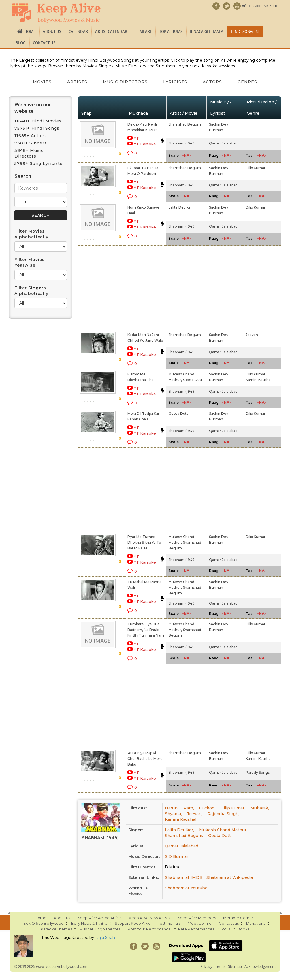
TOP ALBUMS (171, 31)
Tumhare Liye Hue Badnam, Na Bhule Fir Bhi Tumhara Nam (146, 630)
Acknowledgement (260, 966)
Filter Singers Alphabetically (31, 291)
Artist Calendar (111, 31)
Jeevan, (195, 814)
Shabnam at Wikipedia (230, 877)
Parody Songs (258, 772)
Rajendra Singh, (223, 814)
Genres (248, 82)
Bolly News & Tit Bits (89, 923)
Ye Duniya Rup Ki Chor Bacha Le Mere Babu (145, 759)
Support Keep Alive (133, 923)
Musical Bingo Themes (100, 929)
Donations (256, 923)
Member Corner (238, 918)
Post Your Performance (149, 929)
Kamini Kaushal (259, 380)
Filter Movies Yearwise (30, 262)
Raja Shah (105, 938)
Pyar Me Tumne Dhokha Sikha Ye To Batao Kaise (144, 542)
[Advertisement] (139, 288)
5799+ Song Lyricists (39, 163)
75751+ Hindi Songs (37, 128)
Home (30, 31)
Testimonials (169, 923)
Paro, (189, 808)
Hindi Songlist (245, 31)
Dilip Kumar (255, 168)
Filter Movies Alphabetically (31, 234)
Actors (213, 82)
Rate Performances (196, 929)
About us (52, 31)
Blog (21, 43)
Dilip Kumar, (256, 374)
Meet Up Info (200, 923)
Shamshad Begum (185, 124)
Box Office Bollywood (43, 923)
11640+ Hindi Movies (38, 121)
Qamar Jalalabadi (224, 143)
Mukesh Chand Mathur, (223, 830)
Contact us (44, 43)
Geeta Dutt (193, 380)
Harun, (172, 808)
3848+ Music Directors (29, 153)
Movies (42, 82)
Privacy (206, 966)
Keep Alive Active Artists (99, 918)
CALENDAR (78, 31)
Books (243, 929)
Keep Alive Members (197, 918)
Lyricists (175, 82)
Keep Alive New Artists (149, 918)
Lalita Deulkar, (179, 830)
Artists (77, 82)
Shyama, (173, 814)
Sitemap (235, 966)
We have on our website (33, 108)
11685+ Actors (30, 136)
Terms (220, 966)
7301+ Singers (31, 143)
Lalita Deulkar (180, 207)
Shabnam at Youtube (186, 888)
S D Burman (177, 856)
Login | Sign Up (263, 6)
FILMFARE (143, 31)
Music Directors (125, 82)
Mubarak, (260, 808)
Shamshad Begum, (184, 836)
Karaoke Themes (56, 929)
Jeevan (252, 335)
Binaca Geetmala (207, 31)
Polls (226, 929)
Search (23, 176)
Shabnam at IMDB (184, 877)
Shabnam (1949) (182, 143)
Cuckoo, (207, 808)
